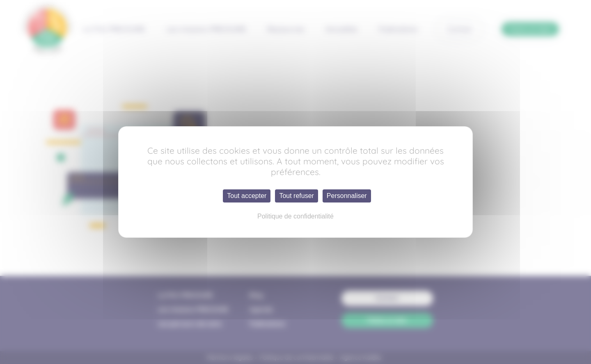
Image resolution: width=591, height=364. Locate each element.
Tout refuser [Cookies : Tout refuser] (296, 196)
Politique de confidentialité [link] (295, 216)
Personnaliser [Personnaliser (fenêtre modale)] (347, 196)
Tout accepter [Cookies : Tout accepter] (247, 196)
